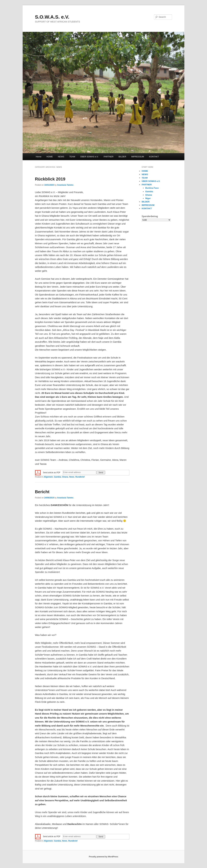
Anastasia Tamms (65, 185)
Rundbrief (80, 477)
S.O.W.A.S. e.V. (52, 17)
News (72, 477)
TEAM (72, 157)
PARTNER (109, 157)
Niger (148, 198)
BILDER (122, 157)
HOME (50, 157)
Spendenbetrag (150, 216)
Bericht (42, 492)
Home (39, 157)
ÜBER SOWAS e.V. (89, 157)
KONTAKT (154, 157)
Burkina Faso (152, 188)
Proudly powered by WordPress (103, 857)
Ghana (65, 477)
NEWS (61, 157)
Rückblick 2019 (50, 179)
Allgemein (48, 477)
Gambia (57, 477)
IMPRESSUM (138, 157)
